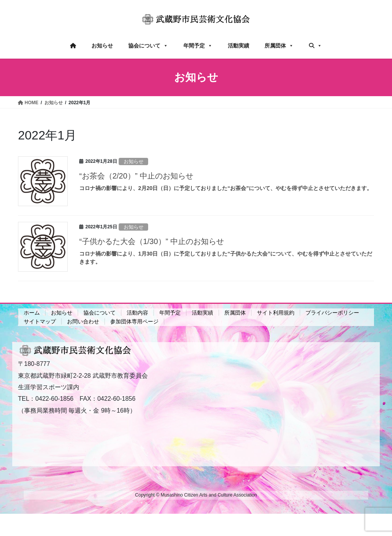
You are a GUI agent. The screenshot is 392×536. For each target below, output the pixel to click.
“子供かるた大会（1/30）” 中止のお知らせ (152, 241)
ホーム (32, 313)
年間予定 (198, 46)
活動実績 (238, 46)
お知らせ (102, 46)
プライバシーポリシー (332, 313)
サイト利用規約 (276, 313)
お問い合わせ (83, 321)
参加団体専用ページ (134, 321)
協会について (148, 46)
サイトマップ (40, 321)
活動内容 (137, 313)
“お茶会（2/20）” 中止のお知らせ (136, 176)
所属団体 (279, 46)
